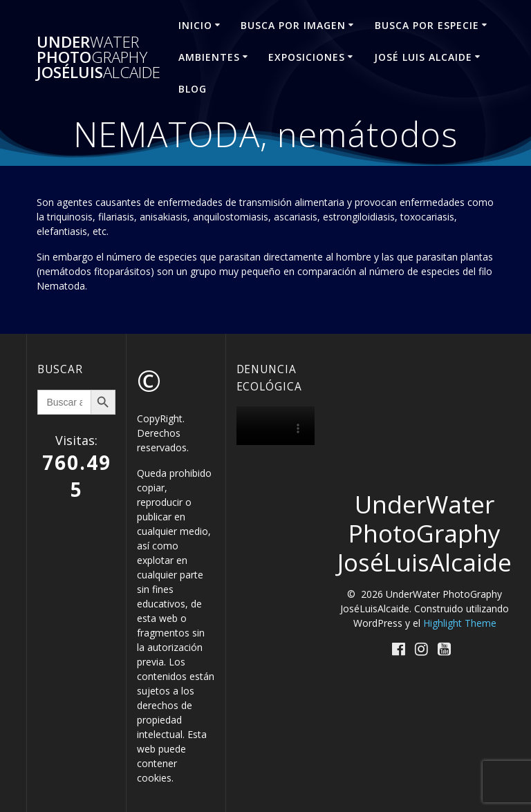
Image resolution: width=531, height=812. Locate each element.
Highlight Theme (460, 623)
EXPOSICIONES (307, 57)
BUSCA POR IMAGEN (293, 25)
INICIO (195, 25)
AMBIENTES (209, 57)
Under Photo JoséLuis (99, 58)
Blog (193, 89)
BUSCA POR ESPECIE (427, 25)
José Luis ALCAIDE (423, 57)
